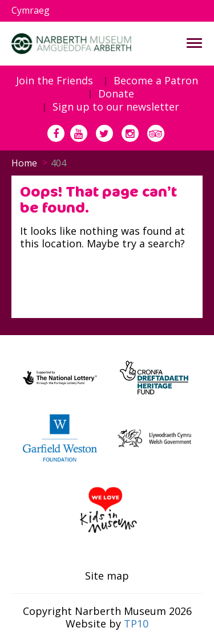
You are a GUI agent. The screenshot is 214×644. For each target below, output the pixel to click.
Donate (116, 94)
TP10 (136, 623)
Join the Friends (54, 81)
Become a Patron (156, 81)
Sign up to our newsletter (116, 107)
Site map (107, 576)
